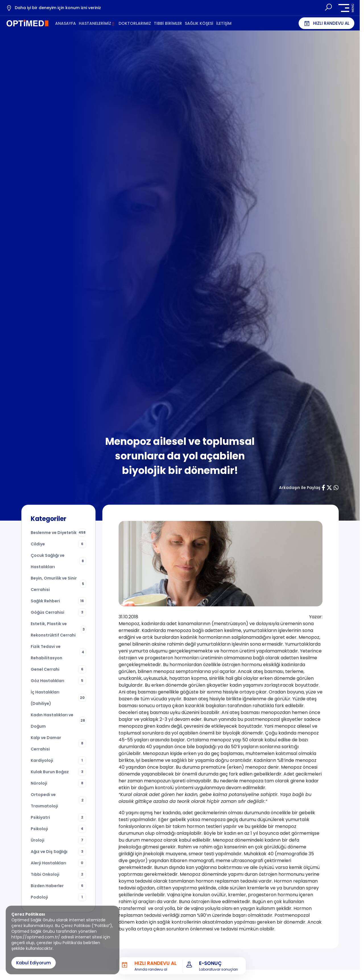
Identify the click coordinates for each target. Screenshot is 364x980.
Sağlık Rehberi (58, 601)
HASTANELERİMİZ (95, 23)
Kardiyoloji (58, 760)
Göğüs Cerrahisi (58, 612)
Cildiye (58, 544)
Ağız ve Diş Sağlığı (58, 852)
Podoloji (58, 897)
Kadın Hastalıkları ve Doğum (58, 721)
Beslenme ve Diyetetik (58, 533)
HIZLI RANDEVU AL (326, 23)
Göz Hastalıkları (58, 681)
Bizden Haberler (58, 886)
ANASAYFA (66, 23)
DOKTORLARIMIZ (135, 23)
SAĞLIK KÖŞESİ (199, 23)
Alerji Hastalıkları (58, 863)
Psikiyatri (58, 817)
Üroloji (58, 840)
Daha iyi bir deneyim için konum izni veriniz (53, 8)
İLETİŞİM (224, 23)
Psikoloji (58, 829)
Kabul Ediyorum (34, 963)
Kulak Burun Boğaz (58, 772)
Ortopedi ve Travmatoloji (58, 800)
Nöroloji (58, 783)
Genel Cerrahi (58, 669)
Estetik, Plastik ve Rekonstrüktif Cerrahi (58, 629)
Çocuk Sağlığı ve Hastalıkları (58, 561)
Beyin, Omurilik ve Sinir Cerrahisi (58, 584)
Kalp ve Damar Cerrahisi (58, 743)
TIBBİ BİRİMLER (168, 23)
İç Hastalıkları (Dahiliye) (58, 698)
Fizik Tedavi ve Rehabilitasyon (58, 652)
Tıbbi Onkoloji (58, 874)
